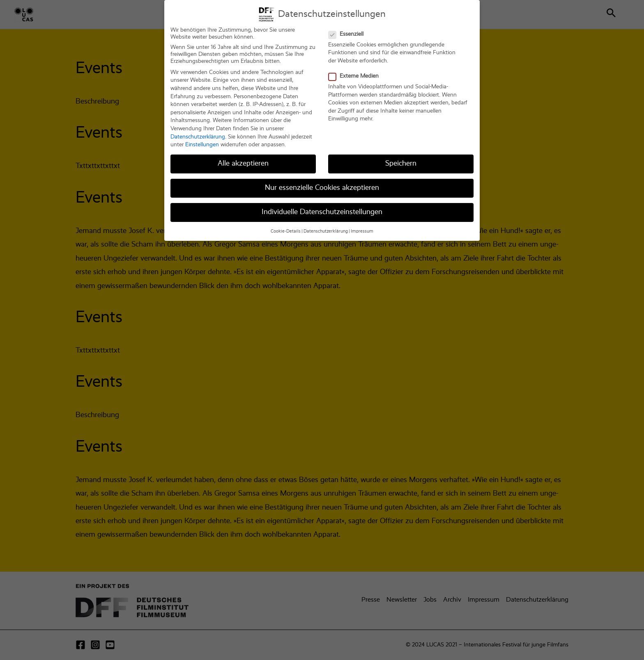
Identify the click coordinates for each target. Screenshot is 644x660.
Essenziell (348, 28)
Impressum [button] (362, 225)
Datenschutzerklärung (198, 131)
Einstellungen (202, 139)
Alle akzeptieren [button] (243, 158)
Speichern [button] (401, 158)
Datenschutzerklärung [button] (326, 225)
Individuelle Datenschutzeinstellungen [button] (322, 206)
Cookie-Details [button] (286, 225)
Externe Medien (356, 70)
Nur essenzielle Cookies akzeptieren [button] (322, 182)
